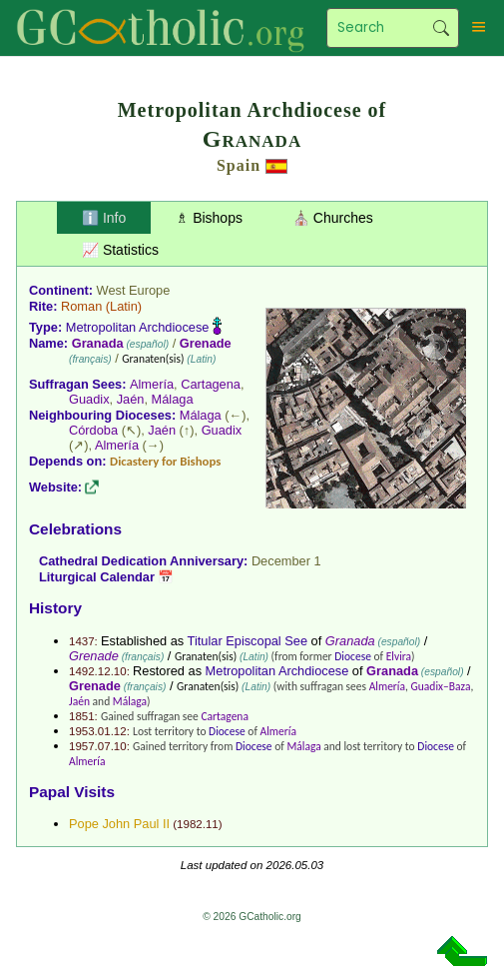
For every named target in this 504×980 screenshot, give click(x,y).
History (55, 608)
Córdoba (93, 430)
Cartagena (211, 384)
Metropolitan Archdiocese (138, 327)
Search (442, 28)
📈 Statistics (120, 250)
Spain (239, 165)
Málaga (173, 399)
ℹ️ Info (104, 218)
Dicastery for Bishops (165, 461)
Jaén (131, 399)
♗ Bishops (209, 218)
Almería (152, 384)
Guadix (89, 399)
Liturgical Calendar (97, 577)
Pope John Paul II (119, 824)
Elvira (399, 656)
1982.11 (198, 824)
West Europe (134, 290)
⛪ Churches (333, 218)
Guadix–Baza (441, 686)
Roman (81, 306)
